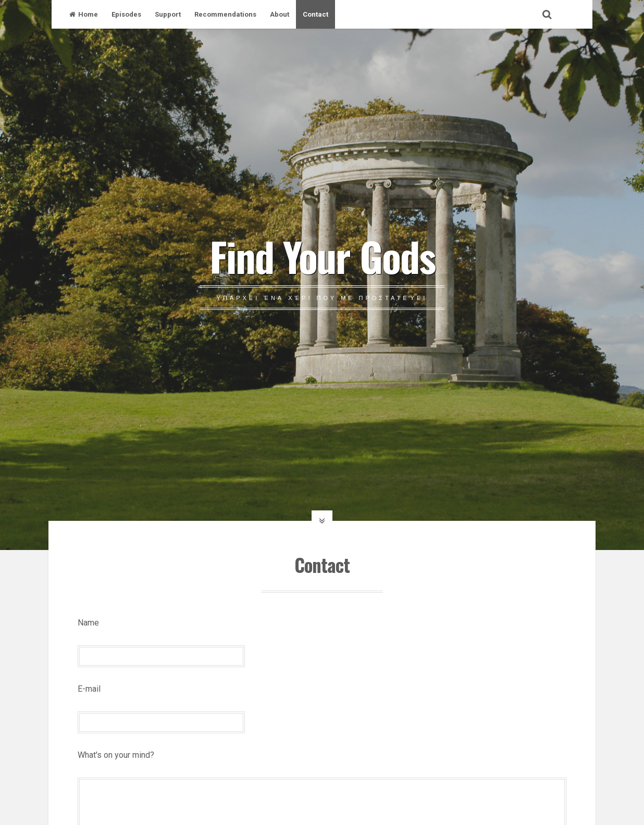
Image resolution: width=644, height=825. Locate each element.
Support (168, 14)
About (280, 14)
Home (84, 14)
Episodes (126, 14)
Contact (315, 14)
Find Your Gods (322, 256)
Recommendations (225, 14)
